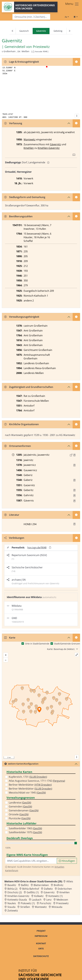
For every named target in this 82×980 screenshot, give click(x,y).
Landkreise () (20, 803)
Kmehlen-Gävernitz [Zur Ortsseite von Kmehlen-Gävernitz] (18, 896)
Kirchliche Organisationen (21, 424)
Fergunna (59, 781)
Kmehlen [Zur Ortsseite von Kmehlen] (65, 892)
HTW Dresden (43, 785)
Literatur (12, 515)
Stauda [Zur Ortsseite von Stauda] (11, 907)
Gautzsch (24, 31)
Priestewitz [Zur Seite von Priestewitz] (41, 47)
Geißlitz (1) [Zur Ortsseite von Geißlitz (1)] (33, 892)
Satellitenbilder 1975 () (25, 832)
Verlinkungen (14, 538)
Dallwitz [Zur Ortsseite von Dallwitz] (48, 889)
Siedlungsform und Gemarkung (25, 197)
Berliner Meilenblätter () (30, 785)
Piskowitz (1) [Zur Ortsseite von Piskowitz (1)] (28, 903)
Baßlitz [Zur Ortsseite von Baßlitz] (25, 885)
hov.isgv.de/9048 (37, 548)
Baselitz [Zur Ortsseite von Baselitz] (12, 885)
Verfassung (13, 123)
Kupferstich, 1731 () (28, 777)
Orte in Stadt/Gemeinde (37, 644)
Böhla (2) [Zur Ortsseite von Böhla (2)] (12, 889)
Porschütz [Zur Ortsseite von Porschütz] (45, 903)
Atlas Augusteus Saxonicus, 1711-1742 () (37, 781)
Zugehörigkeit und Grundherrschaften (29, 387)
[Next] (69, 31)
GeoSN (41, 793)
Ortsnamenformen (18, 446)
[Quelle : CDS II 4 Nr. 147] (74, 455)
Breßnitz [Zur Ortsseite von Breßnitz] (59, 885)
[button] (74, 455)
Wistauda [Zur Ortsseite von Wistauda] (57, 907)
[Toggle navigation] (72, 4)
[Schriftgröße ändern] (67, 17)
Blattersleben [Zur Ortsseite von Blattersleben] (41, 885)
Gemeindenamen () (24, 810)
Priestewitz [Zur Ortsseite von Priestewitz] (62, 903)
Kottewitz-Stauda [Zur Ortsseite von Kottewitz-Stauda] (17, 900)
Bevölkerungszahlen (18, 216)
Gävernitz (55, 144)
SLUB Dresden (38, 777)
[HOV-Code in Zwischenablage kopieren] (33, 52)
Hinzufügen (67, 861)
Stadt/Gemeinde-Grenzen (67, 644)
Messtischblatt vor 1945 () (27, 793)
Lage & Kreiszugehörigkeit (21, 62)
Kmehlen (29, 148)
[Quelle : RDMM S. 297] (74, 465)
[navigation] (41, 31)
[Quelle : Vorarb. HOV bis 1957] (74, 480)
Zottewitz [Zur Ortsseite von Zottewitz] (13, 911)
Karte (10, 638)
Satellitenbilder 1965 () (25, 828)
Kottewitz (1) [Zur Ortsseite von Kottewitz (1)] (56, 896)
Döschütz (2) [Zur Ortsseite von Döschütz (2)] (15, 892)
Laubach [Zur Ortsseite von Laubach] (37, 900)
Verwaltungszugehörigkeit (22, 317)
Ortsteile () (19, 814)
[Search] (31, 17)
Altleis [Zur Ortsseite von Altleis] (70, 881)
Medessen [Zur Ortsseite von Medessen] (62, 900)
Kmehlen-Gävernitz (49, 148)
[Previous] (13, 31)
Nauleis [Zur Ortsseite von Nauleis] (12, 903)
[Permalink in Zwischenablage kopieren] (50, 548)
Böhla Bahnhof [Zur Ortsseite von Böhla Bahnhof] (31, 889)
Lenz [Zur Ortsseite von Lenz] (49, 900)
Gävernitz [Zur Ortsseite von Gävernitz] (49, 892)
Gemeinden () (20, 807)
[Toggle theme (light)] (75, 17)
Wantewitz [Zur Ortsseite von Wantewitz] (41, 907)
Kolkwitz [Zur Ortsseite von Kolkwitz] (39, 896)
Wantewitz (30, 140)
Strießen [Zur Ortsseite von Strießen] (25, 907)
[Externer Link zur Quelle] (71, 455)
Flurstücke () (20, 818)
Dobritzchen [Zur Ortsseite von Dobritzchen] (65, 889)
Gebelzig (58, 31)
